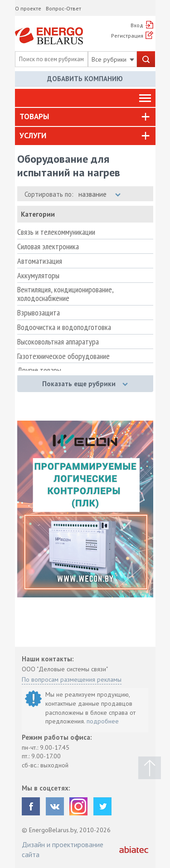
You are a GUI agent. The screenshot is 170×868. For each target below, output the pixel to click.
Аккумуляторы (38, 276)
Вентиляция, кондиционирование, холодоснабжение (65, 294)
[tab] (85, 117)
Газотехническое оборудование (63, 356)
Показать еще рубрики (85, 384)
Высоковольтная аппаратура (58, 342)
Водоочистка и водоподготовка (64, 327)
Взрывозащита (39, 313)
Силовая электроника (48, 247)
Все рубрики (113, 59)
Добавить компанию (85, 79)
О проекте (28, 8)
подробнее (103, 721)
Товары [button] (34, 116)
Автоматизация (40, 261)
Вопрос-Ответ (63, 8)
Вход (137, 25)
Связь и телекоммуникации (56, 232)
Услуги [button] (33, 136)
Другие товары (39, 370)
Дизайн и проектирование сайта (63, 849)
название (100, 194)
